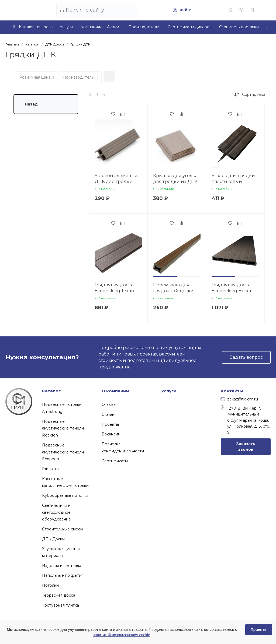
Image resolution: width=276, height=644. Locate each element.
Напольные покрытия (63, 575)
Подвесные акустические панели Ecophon (63, 452)
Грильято (50, 469)
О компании (115, 391)
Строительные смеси (62, 529)
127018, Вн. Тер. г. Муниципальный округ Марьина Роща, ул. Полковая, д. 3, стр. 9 (245, 420)
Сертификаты (115, 461)
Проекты (110, 424)
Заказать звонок (246, 447)
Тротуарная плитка (61, 605)
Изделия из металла (62, 566)
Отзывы (109, 404)
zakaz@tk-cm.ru (239, 399)
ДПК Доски (53, 539)
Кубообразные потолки (65, 495)
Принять (259, 629)
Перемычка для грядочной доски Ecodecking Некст (173, 291)
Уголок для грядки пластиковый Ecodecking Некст (233, 182)
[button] (215, 167)
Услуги (169, 391)
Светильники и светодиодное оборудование (56, 512)
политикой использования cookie (121, 635)
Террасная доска (59, 595)
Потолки (50, 585)
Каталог (51, 391)
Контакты (232, 391)
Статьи (108, 414)
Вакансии (111, 434)
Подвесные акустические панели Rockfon (63, 428)
